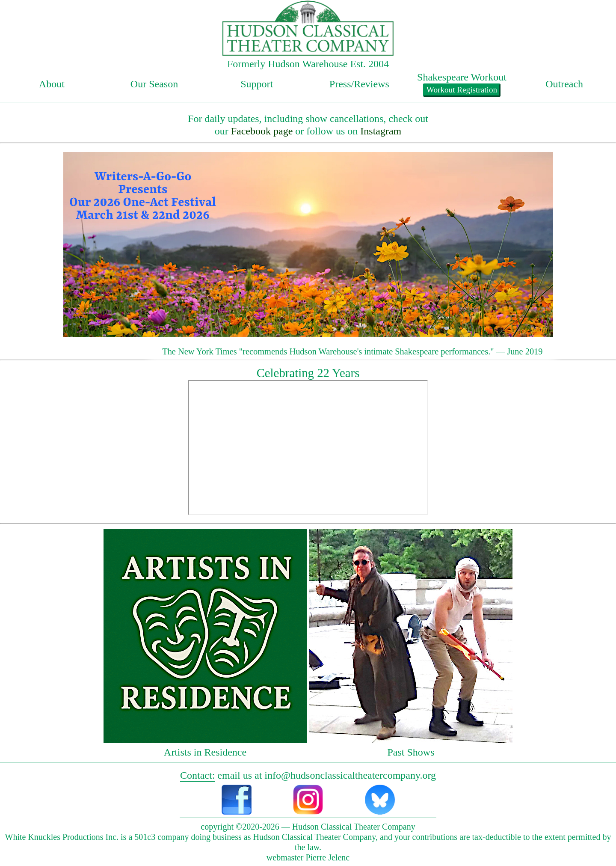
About (52, 84)
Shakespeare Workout (462, 77)
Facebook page (262, 131)
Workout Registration (462, 90)
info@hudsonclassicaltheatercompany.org (350, 775)
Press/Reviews (359, 84)
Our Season (154, 84)
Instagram (381, 131)
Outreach (564, 84)
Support (257, 84)
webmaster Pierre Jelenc (308, 857)
